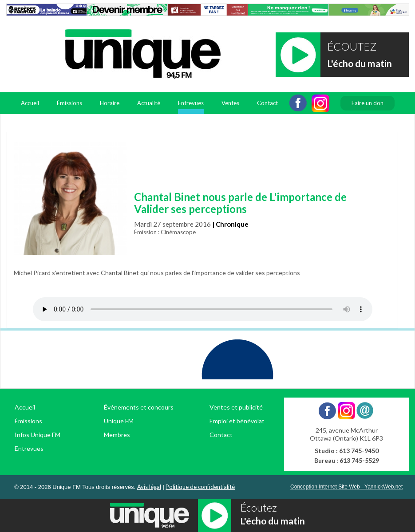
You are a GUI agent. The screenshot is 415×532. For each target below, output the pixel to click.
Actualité (149, 103)
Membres (117, 435)
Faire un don (368, 103)
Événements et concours (139, 407)
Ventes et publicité (236, 407)
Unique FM (119, 421)
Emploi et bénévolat (237, 421)
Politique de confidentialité (200, 487)
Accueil (30, 103)
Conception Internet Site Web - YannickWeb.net (346, 487)
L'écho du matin (360, 63)
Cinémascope (178, 232)
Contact (267, 103)
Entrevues (191, 103)
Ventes (230, 103)
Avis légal (149, 487)
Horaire (110, 103)
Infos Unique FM (38, 435)
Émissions (69, 103)
